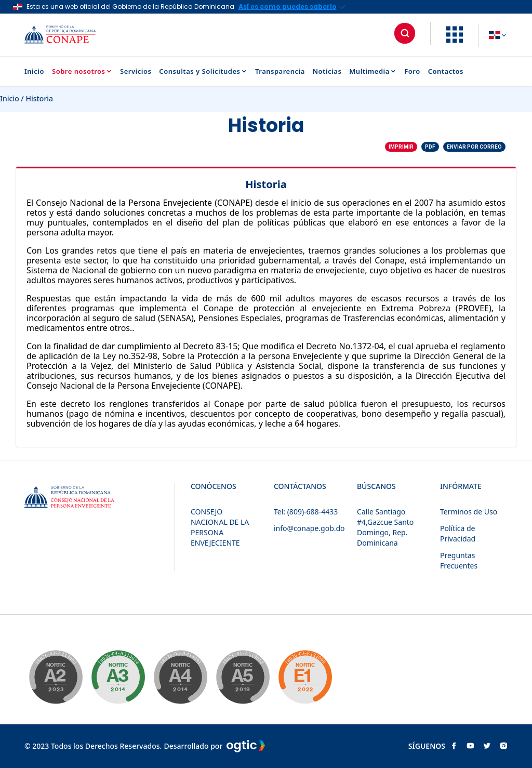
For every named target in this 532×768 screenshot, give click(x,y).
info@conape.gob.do (309, 528)
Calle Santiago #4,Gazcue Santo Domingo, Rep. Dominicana (385, 527)
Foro (412, 71)
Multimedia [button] (373, 71)
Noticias (327, 71)
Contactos (446, 71)
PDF (430, 147)
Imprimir (401, 147)
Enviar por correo (474, 147)
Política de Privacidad (458, 533)
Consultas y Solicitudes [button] (203, 71)
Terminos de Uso (469, 512)
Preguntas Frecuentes (459, 560)
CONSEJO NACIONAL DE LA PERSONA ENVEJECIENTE (220, 527)
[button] (455, 40)
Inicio (34, 71)
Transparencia (280, 71)
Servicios (136, 71)
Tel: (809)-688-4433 (306, 512)
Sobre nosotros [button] (82, 71)
